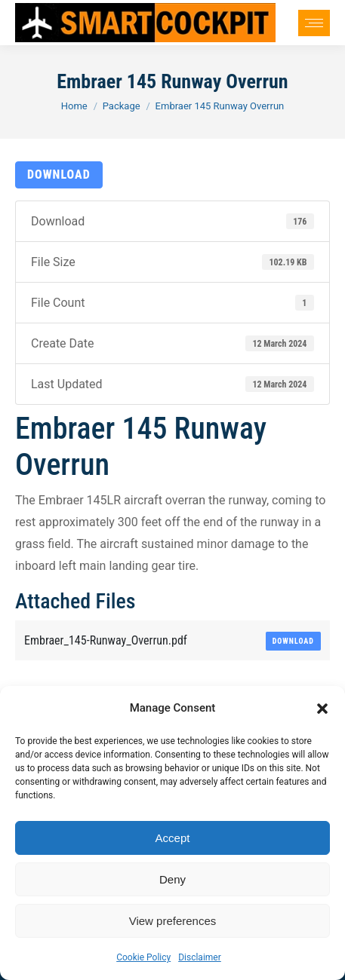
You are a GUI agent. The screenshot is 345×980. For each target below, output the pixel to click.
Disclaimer (200, 957)
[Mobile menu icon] (314, 23)
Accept (173, 838)
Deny (172, 879)
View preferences (173, 921)
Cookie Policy (143, 957)
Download (59, 175)
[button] (322, 709)
